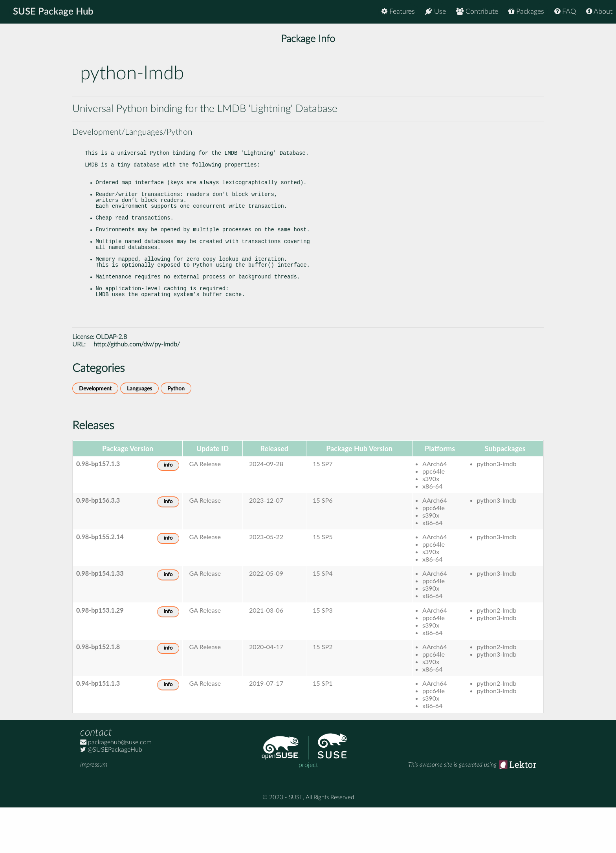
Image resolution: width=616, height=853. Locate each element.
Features (398, 12)
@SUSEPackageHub (111, 795)
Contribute (477, 12)
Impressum (94, 810)
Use (435, 12)
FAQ (565, 12)
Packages (526, 12)
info (168, 511)
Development (95, 434)
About (599, 12)
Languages (139, 434)
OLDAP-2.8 (111, 383)
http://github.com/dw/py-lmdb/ (137, 390)
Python (176, 434)
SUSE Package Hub (53, 12)
